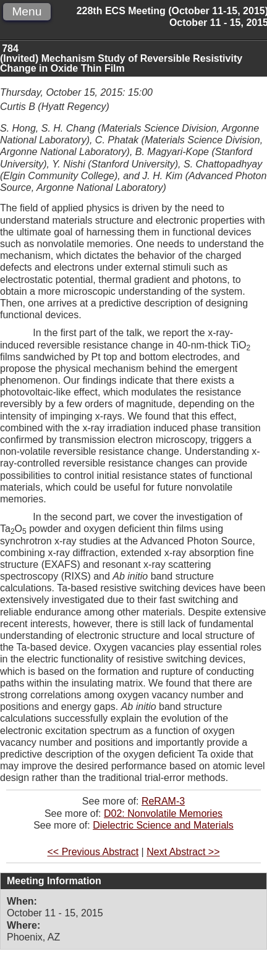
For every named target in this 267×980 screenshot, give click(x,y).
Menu (27, 11)
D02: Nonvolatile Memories (163, 813)
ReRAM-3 (163, 801)
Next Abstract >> (183, 852)
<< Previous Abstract (93, 852)
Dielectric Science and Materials (163, 825)
